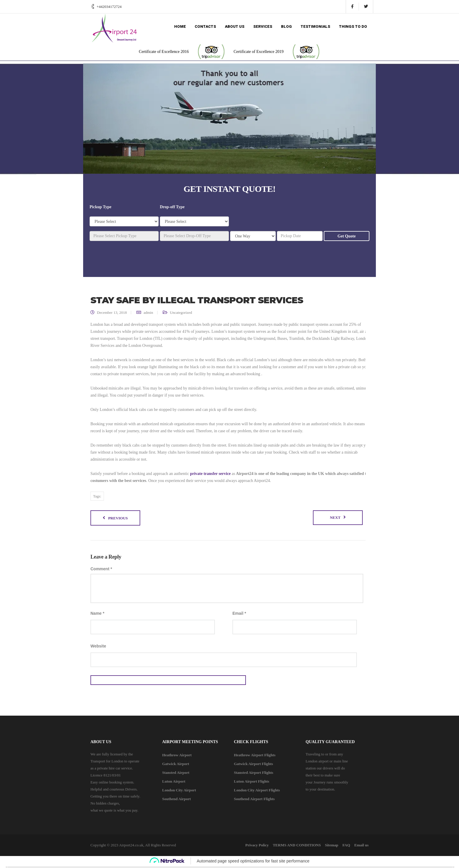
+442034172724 (109, 7)
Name (97, 615)
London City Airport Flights (257, 792)
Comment (101, 570)
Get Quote (347, 236)
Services (263, 26)
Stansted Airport (176, 774)
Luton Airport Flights (252, 783)
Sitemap (326, 847)
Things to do (353, 26)
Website (98, 648)
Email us (361, 847)
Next (335, 519)
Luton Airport (174, 783)
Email (239, 615)
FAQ (343, 847)
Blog (286, 26)
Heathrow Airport (177, 757)
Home (180, 26)
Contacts (205, 26)
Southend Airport (177, 801)
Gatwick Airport (176, 765)
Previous (118, 519)
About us (235, 26)
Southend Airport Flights (254, 801)
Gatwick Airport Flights (254, 765)
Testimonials (315, 26)
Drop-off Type (172, 207)
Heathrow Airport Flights (255, 757)
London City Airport (179, 792)
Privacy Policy (246, 847)
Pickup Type (101, 207)
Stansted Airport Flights (254, 774)
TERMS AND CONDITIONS (289, 847)
